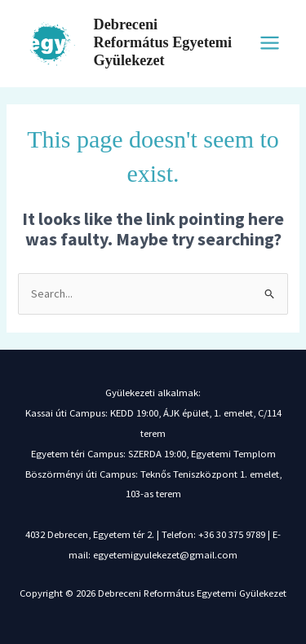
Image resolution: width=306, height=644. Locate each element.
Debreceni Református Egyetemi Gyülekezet (163, 42)
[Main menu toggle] (270, 43)
